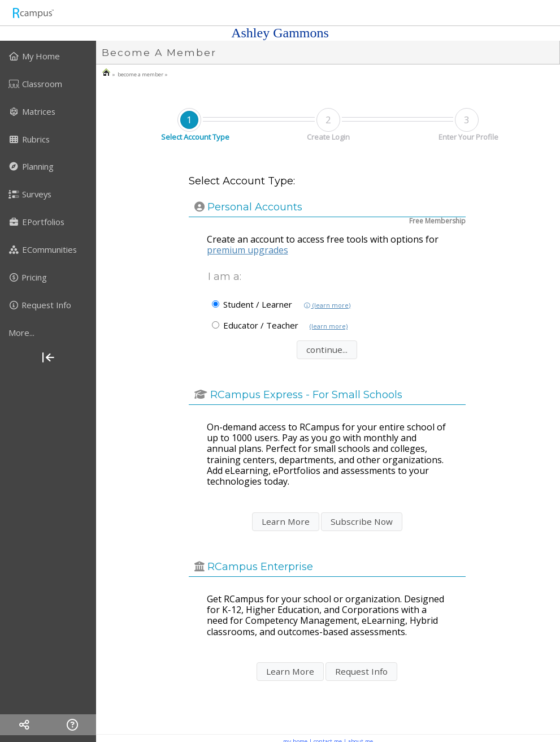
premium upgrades (248, 250)
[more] (48, 333)
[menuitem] (48, 56)
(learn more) (327, 305)
